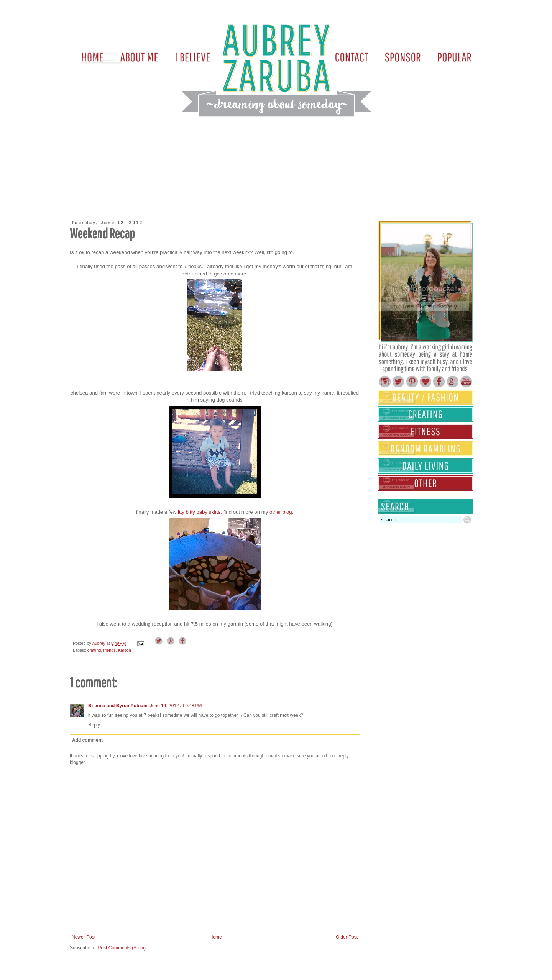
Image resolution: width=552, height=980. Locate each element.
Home (216, 937)
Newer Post (84, 937)
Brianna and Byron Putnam (118, 706)
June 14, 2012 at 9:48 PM (176, 706)
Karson (125, 650)
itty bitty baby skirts (199, 512)
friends (109, 650)
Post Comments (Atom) (122, 948)
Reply (94, 725)
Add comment (87, 740)
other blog (281, 512)
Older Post (347, 937)
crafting (94, 650)
